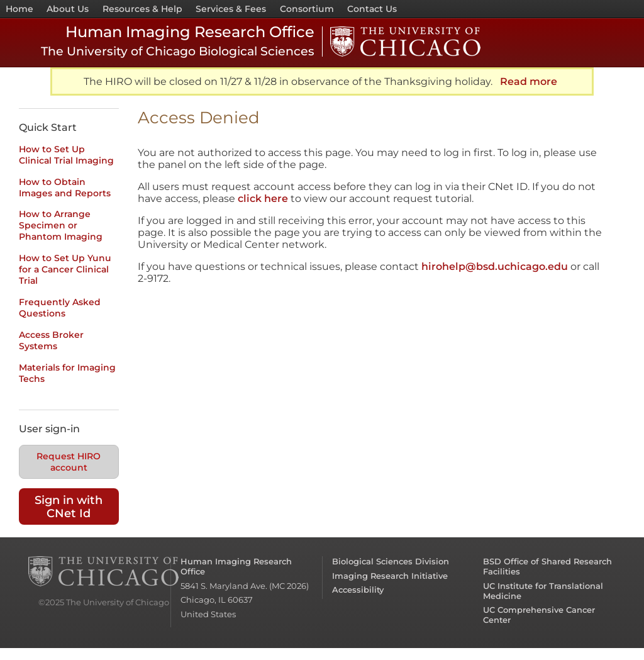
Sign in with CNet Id (69, 506)
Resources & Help (142, 9)
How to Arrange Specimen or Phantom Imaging (61, 225)
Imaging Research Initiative (390, 576)
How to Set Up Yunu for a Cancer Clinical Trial (65, 269)
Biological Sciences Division (391, 561)
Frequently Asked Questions (60, 308)
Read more (529, 81)
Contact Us (372, 9)
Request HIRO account (69, 462)
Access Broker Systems (51, 340)
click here (263, 199)
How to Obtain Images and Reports (65, 187)
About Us (68, 9)
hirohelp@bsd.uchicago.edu (495, 266)
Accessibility (358, 590)
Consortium (307, 9)
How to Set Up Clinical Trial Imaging (66, 155)
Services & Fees (231, 9)
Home (19, 9)
